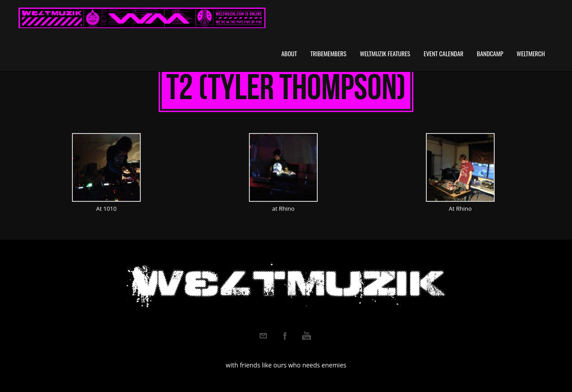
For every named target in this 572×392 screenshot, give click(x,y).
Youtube (307, 336)
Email (263, 336)
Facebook (285, 336)
